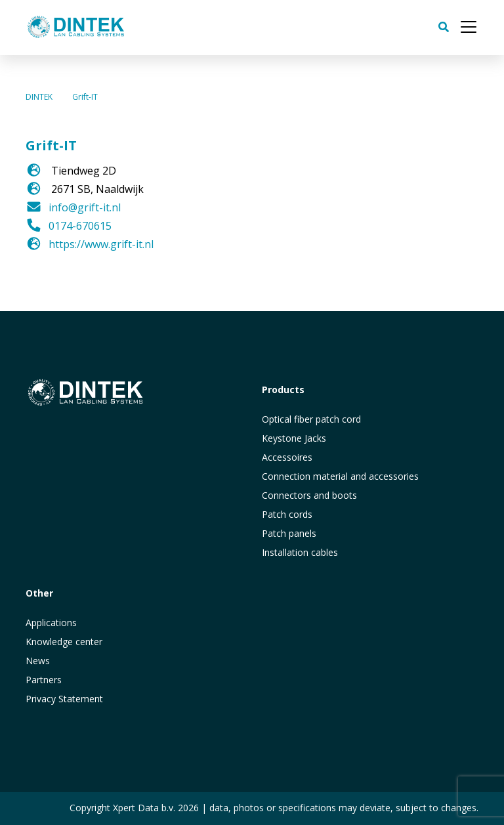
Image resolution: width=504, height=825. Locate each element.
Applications (51, 623)
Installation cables (300, 552)
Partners (44, 680)
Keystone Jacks (294, 438)
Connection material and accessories (340, 476)
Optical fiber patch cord (311, 419)
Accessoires (287, 457)
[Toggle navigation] (469, 27)
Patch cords (287, 514)
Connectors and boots (309, 495)
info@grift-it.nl (85, 207)
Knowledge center (64, 642)
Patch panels (289, 533)
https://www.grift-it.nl (101, 244)
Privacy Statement (64, 699)
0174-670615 (80, 226)
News (38, 661)
